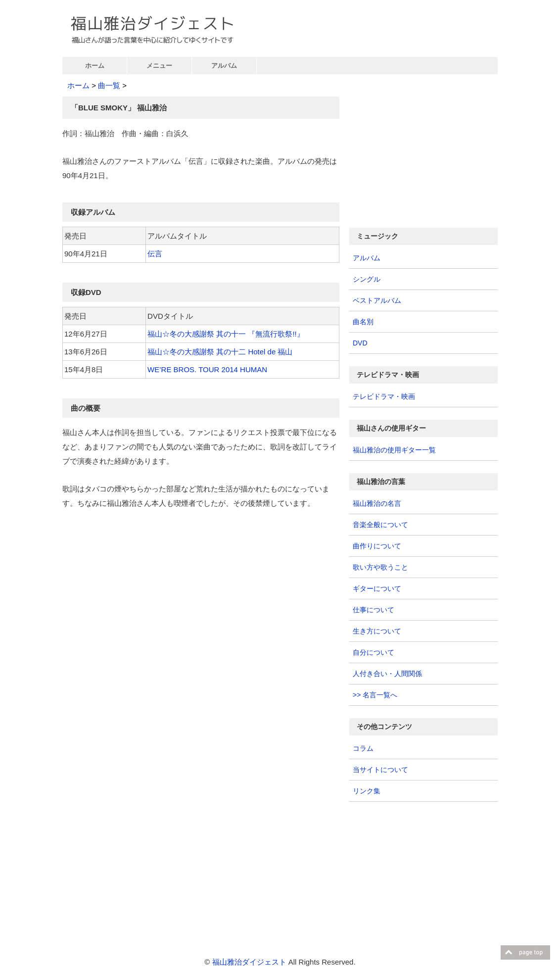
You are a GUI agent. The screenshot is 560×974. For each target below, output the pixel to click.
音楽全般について (380, 525)
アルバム (224, 66)
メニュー (159, 66)
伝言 (155, 254)
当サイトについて (380, 770)
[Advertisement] (145, 593)
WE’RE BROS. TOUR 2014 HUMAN (207, 369)
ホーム (95, 66)
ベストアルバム (377, 300)
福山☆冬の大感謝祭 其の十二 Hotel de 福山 (220, 352)
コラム (363, 748)
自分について (373, 652)
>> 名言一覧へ (375, 695)
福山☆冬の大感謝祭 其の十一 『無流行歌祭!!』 (226, 334)
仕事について (373, 610)
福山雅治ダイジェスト (249, 962)
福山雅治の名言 (377, 503)
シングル (367, 279)
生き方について (377, 631)
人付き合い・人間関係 (387, 674)
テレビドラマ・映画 (384, 396)
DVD (360, 343)
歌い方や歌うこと (380, 567)
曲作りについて (377, 546)
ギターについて (377, 588)
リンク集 (367, 791)
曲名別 (363, 322)
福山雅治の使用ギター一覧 (394, 450)
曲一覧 (109, 85)
